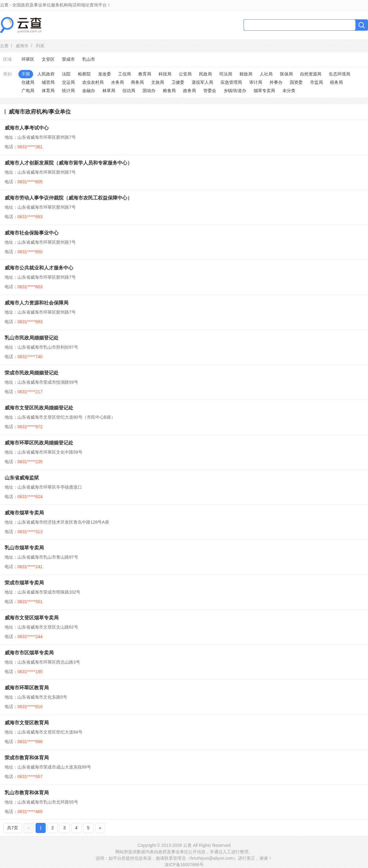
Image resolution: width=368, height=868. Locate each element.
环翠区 (28, 59)
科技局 (165, 74)
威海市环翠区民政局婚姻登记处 (39, 443)
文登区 (48, 59)
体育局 (48, 91)
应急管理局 (231, 82)
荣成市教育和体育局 (27, 758)
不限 (26, 74)
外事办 (276, 82)
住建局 (28, 82)
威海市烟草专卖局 (24, 513)
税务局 (336, 82)
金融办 (89, 91)
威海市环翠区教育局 (27, 688)
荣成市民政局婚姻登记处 (32, 373)
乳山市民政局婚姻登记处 (32, 338)
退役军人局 (202, 82)
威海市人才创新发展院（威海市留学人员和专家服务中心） (68, 163)
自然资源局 (311, 74)
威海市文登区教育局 (27, 723)
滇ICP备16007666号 (184, 865)
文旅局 (158, 82)
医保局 (286, 74)
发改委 (105, 74)
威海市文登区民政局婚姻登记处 (39, 408)
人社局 (266, 74)
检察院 (84, 74)
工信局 (125, 74)
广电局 (28, 91)
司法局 (226, 74)
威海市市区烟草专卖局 (29, 653)
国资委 (296, 82)
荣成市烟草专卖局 (24, 583)
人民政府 (46, 74)
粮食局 (169, 91)
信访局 (129, 91)
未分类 (289, 91)
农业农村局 (93, 82)
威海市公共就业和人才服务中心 (39, 268)
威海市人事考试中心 (27, 128)
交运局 (68, 82)
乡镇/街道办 (235, 91)
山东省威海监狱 (22, 478)
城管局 (48, 82)
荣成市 (68, 59)
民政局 (205, 74)
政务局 (190, 91)
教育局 (145, 74)
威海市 (22, 46)
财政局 (246, 74)
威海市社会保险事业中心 (32, 233)
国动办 (149, 91)
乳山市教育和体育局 (27, 793)
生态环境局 (339, 74)
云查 (4, 46)
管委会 (210, 91)
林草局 (109, 91)
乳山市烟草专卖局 (24, 548)
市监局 (316, 82)
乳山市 (89, 59)
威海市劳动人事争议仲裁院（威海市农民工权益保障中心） (68, 198)
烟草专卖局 (264, 91)
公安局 (185, 74)
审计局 (256, 82)
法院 (66, 74)
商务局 (137, 82)
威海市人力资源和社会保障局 (36, 303)
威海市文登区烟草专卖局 (32, 618)
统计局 (68, 91)
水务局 (117, 82)
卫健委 (178, 82)
